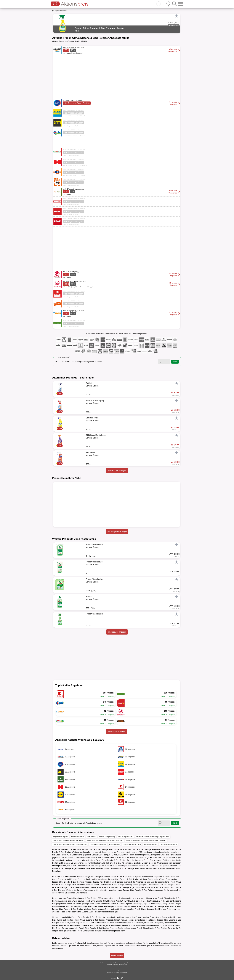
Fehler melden (117, 956)
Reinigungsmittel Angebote (98, 844)
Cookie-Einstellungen (121, 973)
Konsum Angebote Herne (126, 837)
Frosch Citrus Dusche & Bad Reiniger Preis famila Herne (70, 844)
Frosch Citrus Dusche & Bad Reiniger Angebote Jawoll (153, 837)
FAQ (113, 973)
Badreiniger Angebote (150, 844)
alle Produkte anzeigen (117, 471)
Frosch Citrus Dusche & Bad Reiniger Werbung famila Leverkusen (146, 841)
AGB (117, 970)
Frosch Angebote (114, 844)
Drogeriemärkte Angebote (60, 837)
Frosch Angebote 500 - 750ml (132, 844)
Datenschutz (122, 970)
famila (65, 11)
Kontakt (109, 973)
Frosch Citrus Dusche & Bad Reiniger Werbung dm (68, 841)
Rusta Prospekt (92, 837)
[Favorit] (176, 16)
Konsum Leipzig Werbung (107, 837)
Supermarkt (58, 11)
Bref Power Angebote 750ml (168, 844)
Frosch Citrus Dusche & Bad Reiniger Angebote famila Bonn (105, 841)
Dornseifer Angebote (78, 837)
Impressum (111, 970)
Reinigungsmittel (125, 898)
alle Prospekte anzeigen (117, 532)
